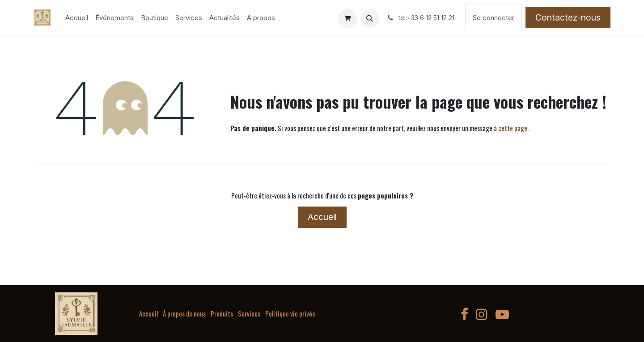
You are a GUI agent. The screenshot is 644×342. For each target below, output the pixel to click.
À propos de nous (184, 313)
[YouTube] (502, 314)
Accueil (322, 217)
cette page (513, 128)
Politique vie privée (290, 313)
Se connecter (494, 18)
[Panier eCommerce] (347, 18)
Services (249, 313)
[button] (370, 18)
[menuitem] (77, 18)
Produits (222, 313)
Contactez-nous (568, 17)
